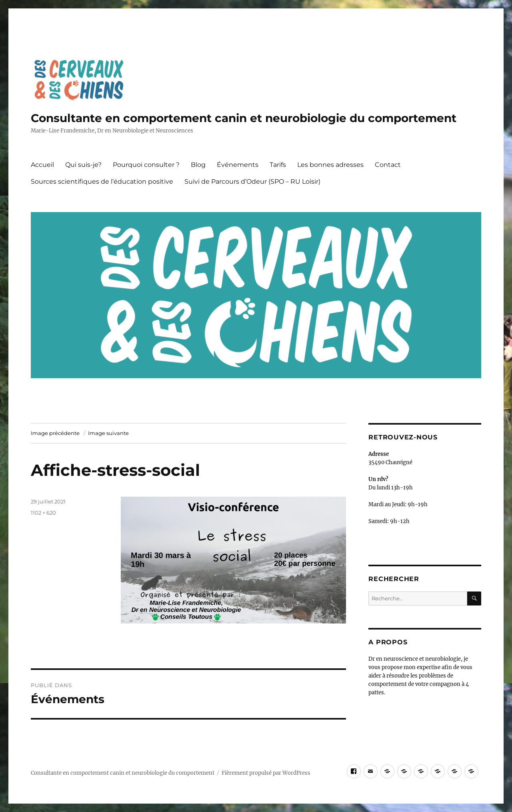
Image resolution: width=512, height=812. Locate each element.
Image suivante (108, 433)
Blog (198, 165)
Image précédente (55, 433)
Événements (238, 165)
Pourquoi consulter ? (146, 165)
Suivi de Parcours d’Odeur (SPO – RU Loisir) (252, 181)
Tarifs (278, 165)
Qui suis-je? (83, 165)
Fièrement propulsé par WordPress (266, 773)
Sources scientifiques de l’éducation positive (102, 181)
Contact (388, 165)
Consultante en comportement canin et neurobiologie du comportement (244, 118)
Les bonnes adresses (330, 165)
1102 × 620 (43, 513)
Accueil (42, 165)
